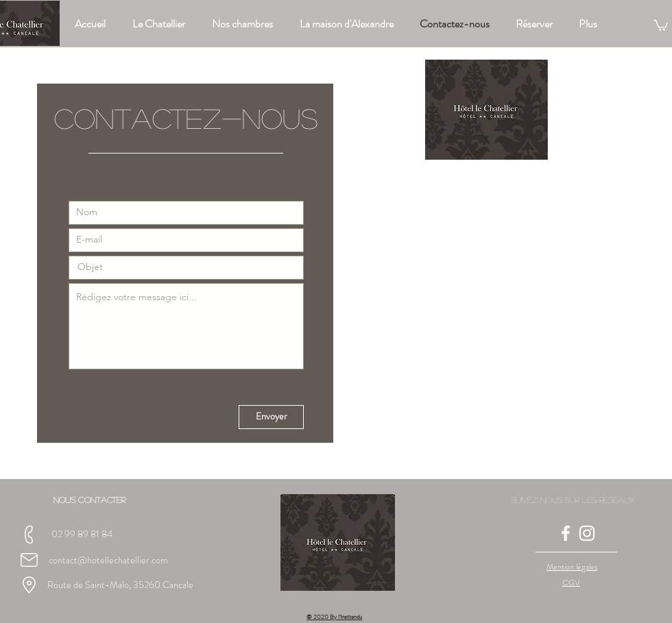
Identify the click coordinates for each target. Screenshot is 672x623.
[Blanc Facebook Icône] (566, 533)
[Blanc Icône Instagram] (587, 533)
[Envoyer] (271, 417)
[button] (661, 25)
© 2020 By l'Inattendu (334, 617)
